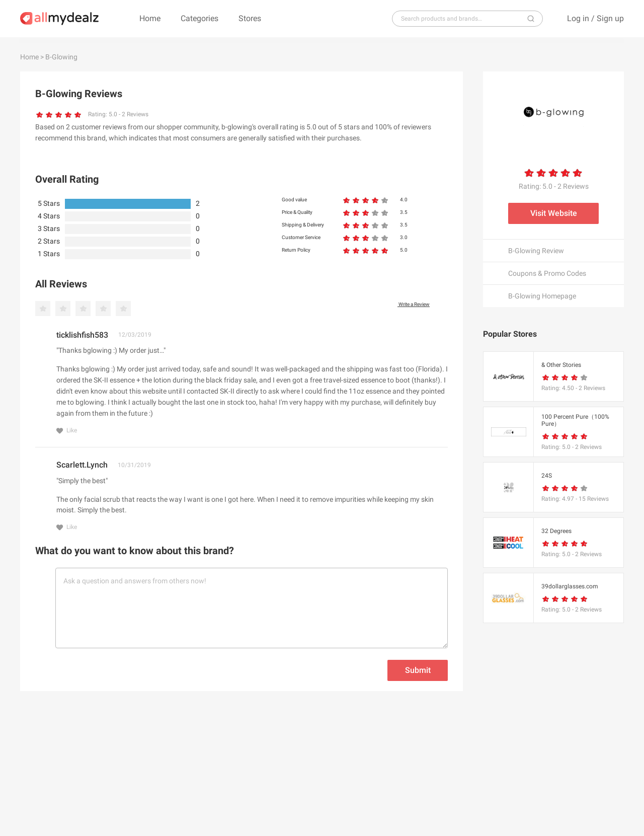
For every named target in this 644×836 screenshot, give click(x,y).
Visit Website (554, 213)
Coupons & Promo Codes (547, 273)
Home (150, 18)
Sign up (610, 18)
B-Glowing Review (536, 251)
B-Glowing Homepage (542, 296)
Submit (418, 670)
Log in (578, 18)
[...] (463, 19)
